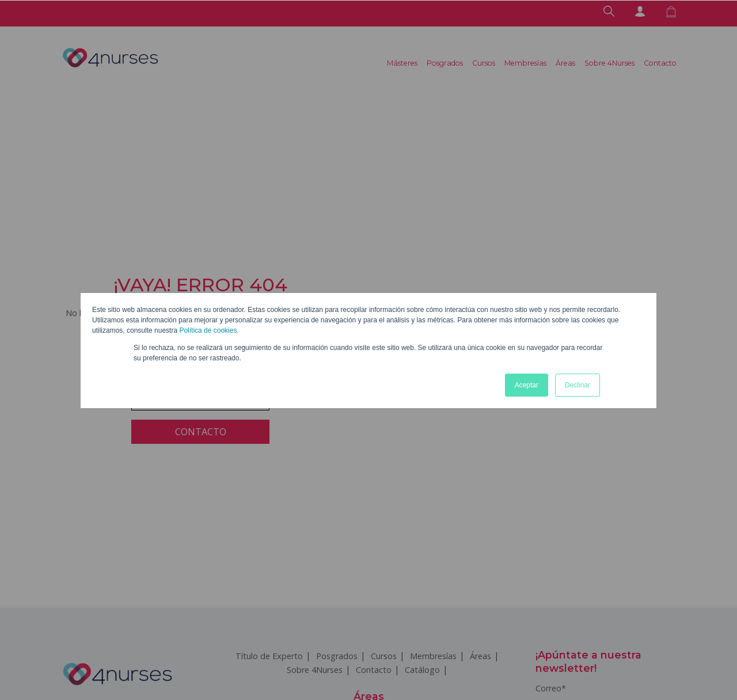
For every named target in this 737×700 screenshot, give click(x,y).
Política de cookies (208, 330)
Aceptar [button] (527, 385)
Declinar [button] (578, 385)
